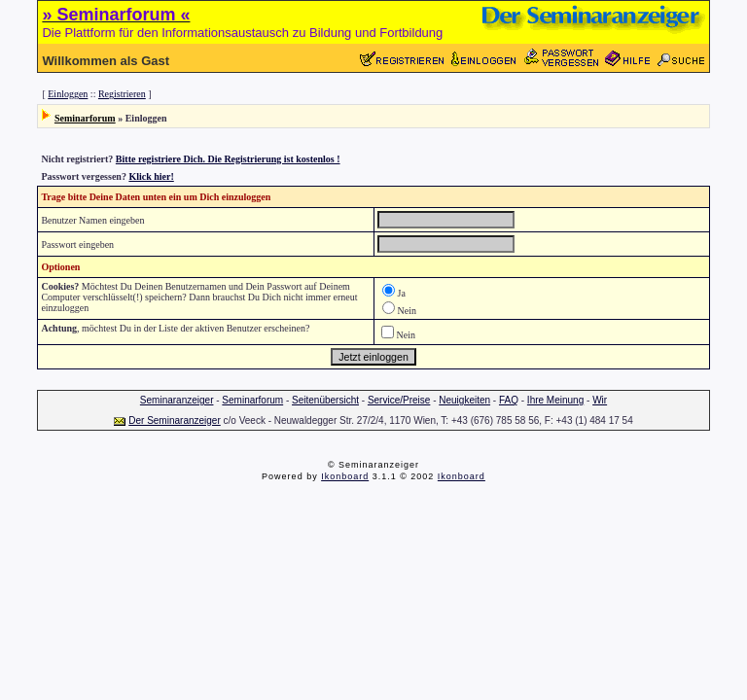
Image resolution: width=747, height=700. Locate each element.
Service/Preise (399, 400)
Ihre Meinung (555, 400)
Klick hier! (151, 176)
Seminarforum (85, 118)
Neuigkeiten (464, 400)
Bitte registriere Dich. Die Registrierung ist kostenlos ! (228, 159)
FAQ (509, 400)
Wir (600, 400)
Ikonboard (345, 476)
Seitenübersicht (325, 400)
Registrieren (122, 94)
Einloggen (68, 94)
